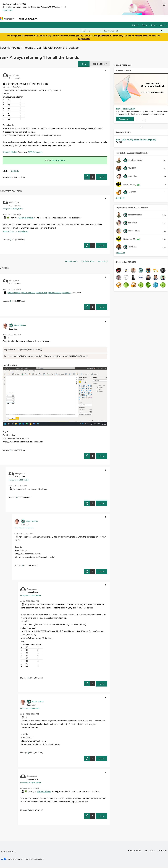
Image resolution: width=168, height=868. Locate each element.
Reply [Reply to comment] (102, 246)
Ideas (66, 19)
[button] (84, 64)
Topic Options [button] (99, 64)
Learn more (8, 10)
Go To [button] (162, 25)
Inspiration (55, 19)
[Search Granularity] (91, 31)
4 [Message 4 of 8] (22, 566)
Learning (99, 19)
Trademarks (162, 850)
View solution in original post (15, 231)
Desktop (74, 47)
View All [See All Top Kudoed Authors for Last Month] (120, 253)
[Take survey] (125, 119)
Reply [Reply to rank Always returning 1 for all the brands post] (102, 177)
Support (110, 19)
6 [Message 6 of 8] (28, 753)
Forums (43, 19)
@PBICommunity (35, 152)
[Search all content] (134, 31)
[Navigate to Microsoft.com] (7, 19)
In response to (13, 209)
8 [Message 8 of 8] (11, 301)
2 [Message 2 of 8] (11, 450)
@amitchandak (13, 293)
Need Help (15, 171)
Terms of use (149, 850)
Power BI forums (10, 47)
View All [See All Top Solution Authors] (120, 198)
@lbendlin (66, 293)
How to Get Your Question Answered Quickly (136, 140)
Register (135, 25)
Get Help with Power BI (51, 47)
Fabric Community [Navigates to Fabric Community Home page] (27, 19)
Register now (84, 39)
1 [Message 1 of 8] (11, 177)
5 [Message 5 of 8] (28, 678)
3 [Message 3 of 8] (16, 498)
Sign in (145, 25)
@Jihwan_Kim (41, 293)
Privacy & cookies (135, 850)
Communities (77, 19)
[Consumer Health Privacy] (34, 859)
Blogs (89, 19)
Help (153, 25)
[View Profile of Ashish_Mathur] (20, 325)
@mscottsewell (54, 293)
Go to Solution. (59, 160)
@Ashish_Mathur (10, 152)
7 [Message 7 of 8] (11, 240)
